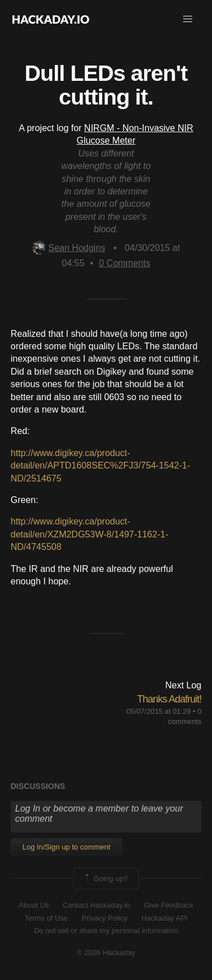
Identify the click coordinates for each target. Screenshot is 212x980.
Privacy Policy (105, 918)
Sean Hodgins (69, 248)
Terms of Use (46, 918)
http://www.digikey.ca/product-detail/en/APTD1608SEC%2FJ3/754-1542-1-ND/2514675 (101, 466)
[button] (188, 19)
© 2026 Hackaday (106, 953)
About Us (34, 905)
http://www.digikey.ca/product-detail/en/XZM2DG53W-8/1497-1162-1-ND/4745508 (90, 534)
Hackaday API (165, 918)
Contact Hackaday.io (96, 905)
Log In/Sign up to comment (66, 847)
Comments (125, 263)
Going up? (105, 879)
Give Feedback (168, 905)
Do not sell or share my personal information (106, 931)
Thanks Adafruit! (169, 699)
